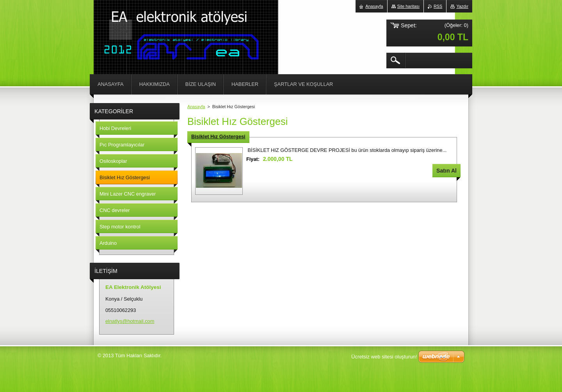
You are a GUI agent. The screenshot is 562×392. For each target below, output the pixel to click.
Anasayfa (196, 107)
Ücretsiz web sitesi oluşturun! (384, 357)
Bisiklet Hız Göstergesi (218, 136)
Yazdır (462, 6)
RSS (438, 6)
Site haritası (408, 6)
